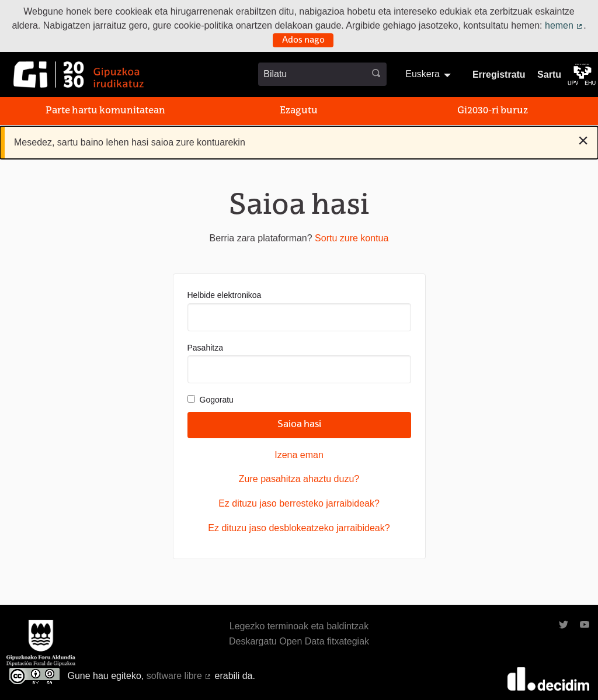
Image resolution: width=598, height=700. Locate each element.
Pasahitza (299, 363)
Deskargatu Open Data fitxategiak (299, 641)
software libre (179, 676)
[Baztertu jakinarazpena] (583, 140)
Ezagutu (299, 111)
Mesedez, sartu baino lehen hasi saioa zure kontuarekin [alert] (301, 140)
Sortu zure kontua (352, 238)
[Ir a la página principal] (79, 74)
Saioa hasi (299, 425)
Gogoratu (211, 400)
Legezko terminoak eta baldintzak (299, 626)
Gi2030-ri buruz (493, 111)
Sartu (549, 74)
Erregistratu (499, 74)
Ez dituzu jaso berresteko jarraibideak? (299, 503)
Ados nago (303, 40)
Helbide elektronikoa (299, 311)
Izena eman (299, 455)
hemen (564, 25)
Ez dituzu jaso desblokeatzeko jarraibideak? (299, 528)
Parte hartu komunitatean (105, 111)
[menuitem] (430, 74)
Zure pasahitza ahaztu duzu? (299, 479)
